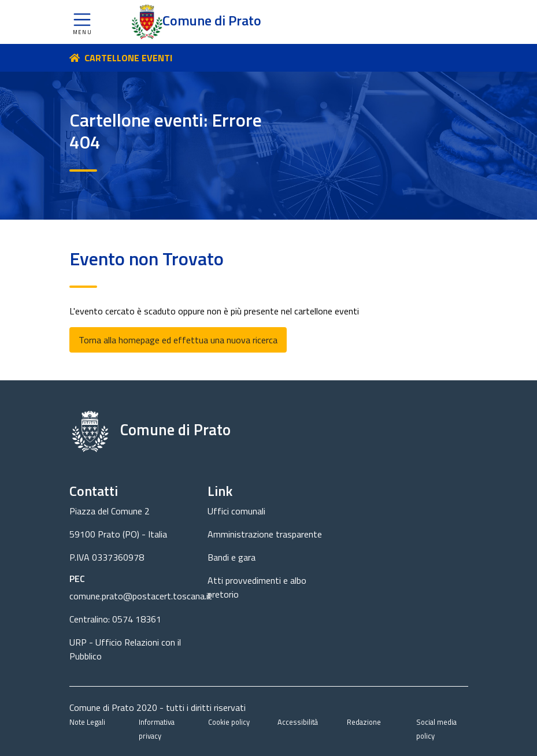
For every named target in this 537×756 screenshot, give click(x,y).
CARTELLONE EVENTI (128, 58)
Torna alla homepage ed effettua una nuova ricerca (178, 340)
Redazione (364, 722)
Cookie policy (229, 722)
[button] (82, 22)
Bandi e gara (232, 557)
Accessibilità (298, 722)
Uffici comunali (236, 511)
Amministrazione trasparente (265, 534)
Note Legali (87, 722)
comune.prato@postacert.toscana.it (141, 596)
